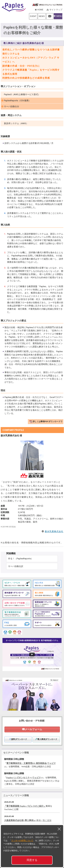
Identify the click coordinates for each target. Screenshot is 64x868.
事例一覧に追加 (44, 820)
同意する (32, 860)
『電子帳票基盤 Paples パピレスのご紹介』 (25, 806)
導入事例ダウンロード (46, 739)
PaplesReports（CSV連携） (17, 101)
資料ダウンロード (18, 739)
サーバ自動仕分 (12, 106)
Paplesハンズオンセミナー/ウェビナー (25, 778)
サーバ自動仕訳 (16, 566)
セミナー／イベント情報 (16, 753)
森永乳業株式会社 (54, 531)
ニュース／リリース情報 (16, 795)
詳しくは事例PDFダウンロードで (48, 421)
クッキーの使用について (22, 841)
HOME (40, 10)
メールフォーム (33, 729)
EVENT (33, 16)
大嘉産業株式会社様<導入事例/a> (20, 820)
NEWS (42, 16)
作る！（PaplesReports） (21, 559)
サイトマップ (56, 10)
